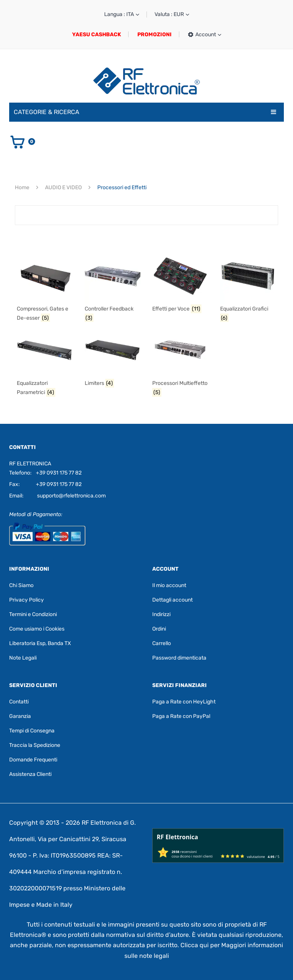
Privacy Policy (27, 600)
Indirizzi (161, 614)
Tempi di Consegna (32, 731)
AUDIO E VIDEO (63, 187)
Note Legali (23, 658)
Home (22, 187)
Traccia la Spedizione (35, 745)
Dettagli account (172, 600)
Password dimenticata (179, 658)
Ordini (159, 629)
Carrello (162, 643)
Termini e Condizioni (33, 614)
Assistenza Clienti (30, 774)
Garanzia (20, 716)
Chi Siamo (21, 585)
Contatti (19, 702)
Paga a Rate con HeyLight (184, 702)
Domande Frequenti (33, 760)
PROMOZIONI (155, 35)
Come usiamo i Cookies (37, 629)
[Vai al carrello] (22, 142)
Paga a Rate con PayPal (181, 716)
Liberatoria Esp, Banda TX (40, 643)
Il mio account (169, 585)
